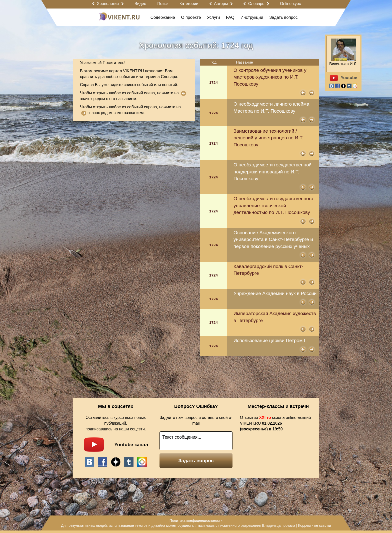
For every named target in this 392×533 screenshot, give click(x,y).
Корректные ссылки (315, 525)
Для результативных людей (84, 525)
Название (244, 62)
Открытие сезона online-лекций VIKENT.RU (275, 423)
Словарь (256, 4)
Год (213, 62)
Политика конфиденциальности (196, 520)
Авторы (221, 4)
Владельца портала (278, 525)
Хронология (108, 4)
